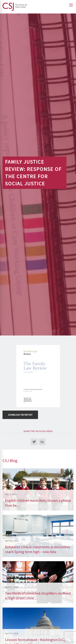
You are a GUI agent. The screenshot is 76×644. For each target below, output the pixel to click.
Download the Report (20, 415)
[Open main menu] (71, 5)
